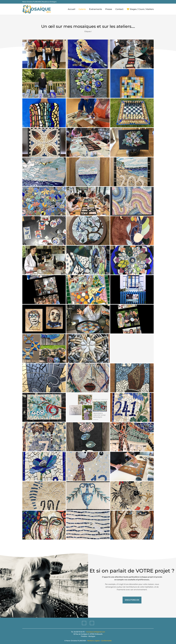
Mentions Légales (94, 641)
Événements (96, 9)
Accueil (71, 9)
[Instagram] (92, 623)
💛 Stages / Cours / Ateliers (140, 9)
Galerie (82, 9)
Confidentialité (106, 641)
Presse (109, 9)
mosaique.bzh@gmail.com (96, 632)
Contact (119, 9)
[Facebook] (84, 623)
